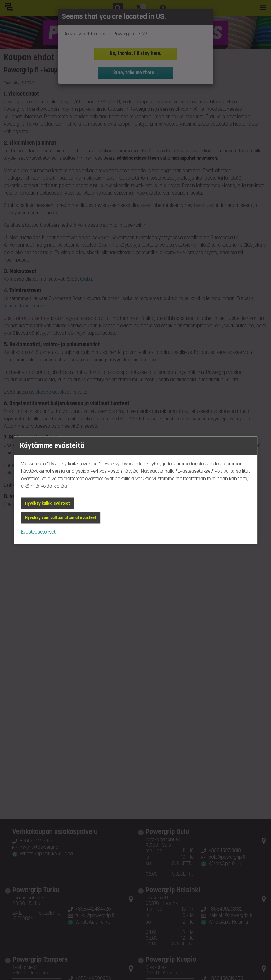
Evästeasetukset (38, 532)
